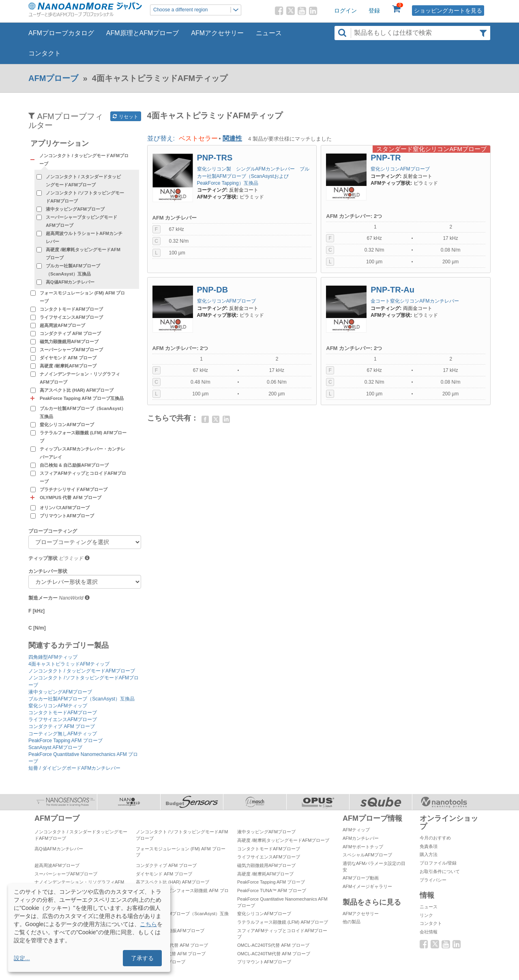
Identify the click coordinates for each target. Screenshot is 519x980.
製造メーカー (43, 598)
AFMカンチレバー (361, 838)
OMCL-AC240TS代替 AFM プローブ (273, 945)
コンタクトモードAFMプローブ (71, 309)
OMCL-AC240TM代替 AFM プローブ (274, 954)
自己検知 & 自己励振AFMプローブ (74, 465)
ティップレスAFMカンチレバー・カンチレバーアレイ (83, 453)
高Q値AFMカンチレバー (70, 282)
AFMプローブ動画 (361, 878)
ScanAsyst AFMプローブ (55, 747)
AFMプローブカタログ (61, 33)
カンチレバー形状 (48, 571)
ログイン (345, 11)
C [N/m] (37, 628)
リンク (426, 915)
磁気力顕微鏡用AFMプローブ (69, 342)
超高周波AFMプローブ (62, 325)
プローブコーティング (53, 531)
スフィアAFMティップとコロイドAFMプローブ (83, 477)
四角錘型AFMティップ (53, 657)
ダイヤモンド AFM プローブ (68, 358)
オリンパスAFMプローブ (65, 508)
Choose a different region (197, 10)
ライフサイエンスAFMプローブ (71, 317)
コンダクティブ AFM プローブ (70, 333)
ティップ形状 (43, 558)
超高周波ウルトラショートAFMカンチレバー (84, 237)
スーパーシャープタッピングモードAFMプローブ (81, 221)
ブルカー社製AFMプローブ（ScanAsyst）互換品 (73, 270)
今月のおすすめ (435, 838)
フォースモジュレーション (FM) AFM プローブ (82, 297)
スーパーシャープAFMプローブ (71, 350)
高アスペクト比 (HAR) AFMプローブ (77, 390)
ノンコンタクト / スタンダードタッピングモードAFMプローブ (83, 181)
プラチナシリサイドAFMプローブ (74, 489)
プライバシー (433, 880)
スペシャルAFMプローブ (367, 855)
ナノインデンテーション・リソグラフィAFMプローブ (80, 378)
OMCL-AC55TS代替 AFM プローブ (171, 954)
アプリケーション (60, 144)
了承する (142, 958)
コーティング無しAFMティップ (63, 734)
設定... (22, 958)
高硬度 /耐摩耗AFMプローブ (68, 366)
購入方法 (429, 854)
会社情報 (429, 932)
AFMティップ (356, 830)
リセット (125, 117)
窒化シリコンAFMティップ (58, 706)
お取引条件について (440, 871)
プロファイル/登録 (438, 863)
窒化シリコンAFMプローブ (67, 425)
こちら (148, 924)
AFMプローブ (53, 78)
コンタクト (45, 53)
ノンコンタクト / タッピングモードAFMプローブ (82, 671)
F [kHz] (36, 611)
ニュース (269, 33)
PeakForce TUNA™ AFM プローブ (272, 890)
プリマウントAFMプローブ (67, 516)
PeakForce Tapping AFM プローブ (65, 741)
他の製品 (352, 922)
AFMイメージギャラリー (367, 886)
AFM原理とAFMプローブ (143, 33)
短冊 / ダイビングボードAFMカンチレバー (74, 768)
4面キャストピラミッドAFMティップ (69, 664)
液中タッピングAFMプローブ (75, 209)
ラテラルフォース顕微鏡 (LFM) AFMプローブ (83, 437)
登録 (374, 11)
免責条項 (429, 846)
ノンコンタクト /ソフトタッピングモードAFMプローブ (85, 197)
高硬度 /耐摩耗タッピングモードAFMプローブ (83, 254)
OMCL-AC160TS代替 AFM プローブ (172, 945)
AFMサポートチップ (363, 847)
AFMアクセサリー (217, 33)
